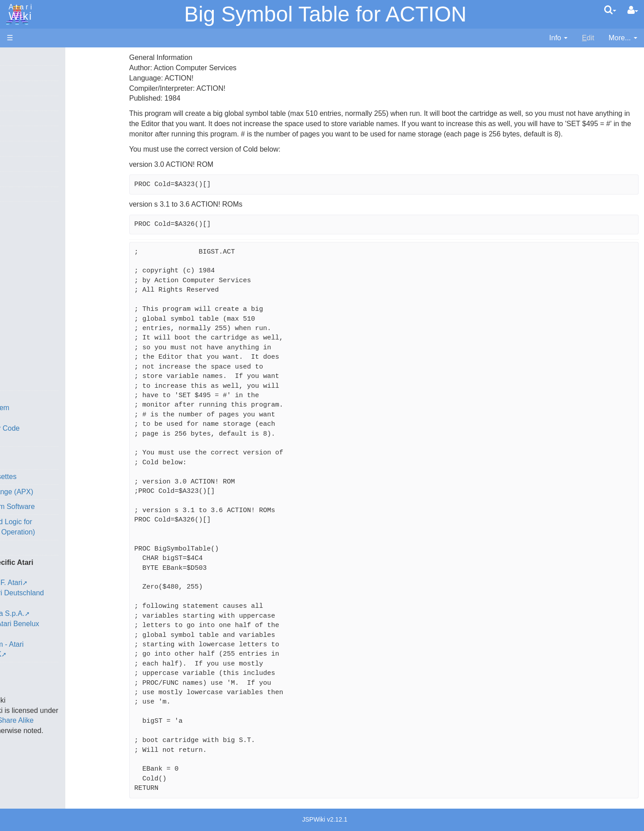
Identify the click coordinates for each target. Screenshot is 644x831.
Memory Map (28, 118)
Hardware (22, 73)
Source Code (45, 418)
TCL (31, 362)
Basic (33, 240)
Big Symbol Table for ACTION (325, 14)
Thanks (18, 659)
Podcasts (21, 547)
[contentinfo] (558, 38)
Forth (33, 260)
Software (21, 88)
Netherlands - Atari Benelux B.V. (76, 624)
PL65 (33, 341)
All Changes (26, 163)
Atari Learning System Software (57, 507)
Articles (18, 57)
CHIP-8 (36, 383)
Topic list (20, 133)
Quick (34, 352)
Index (15, 194)
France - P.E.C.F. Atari (60, 583)
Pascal (35, 321)
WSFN (35, 372)
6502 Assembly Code (58, 428)
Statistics (21, 680)
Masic (34, 311)
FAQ (14, 179)
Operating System (53, 408)
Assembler (42, 229)
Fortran (36, 270)
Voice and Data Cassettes (48, 477)
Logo (33, 301)
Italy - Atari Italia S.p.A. (61, 613)
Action (34, 219)
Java (32, 280)
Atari (19, 13)
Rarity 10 (21, 669)
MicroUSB (23, 148)
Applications (26, 103)
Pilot (32, 332)
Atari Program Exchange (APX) (56, 492)
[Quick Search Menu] (610, 10)
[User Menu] (633, 10)
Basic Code (43, 439)
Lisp (31, 290)
